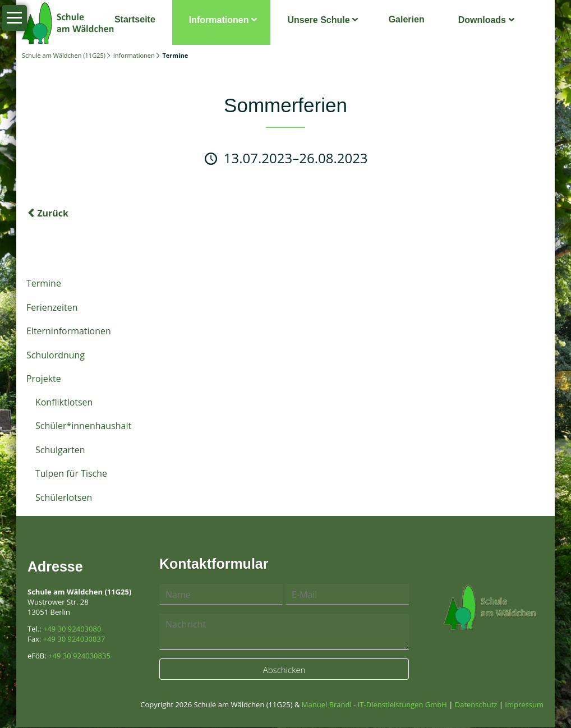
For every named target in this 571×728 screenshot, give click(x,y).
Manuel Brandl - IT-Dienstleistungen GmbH (374, 705)
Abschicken (284, 670)
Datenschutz (476, 705)
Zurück (53, 214)
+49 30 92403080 (72, 629)
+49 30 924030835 (79, 656)
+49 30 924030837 (74, 639)
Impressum (524, 705)
